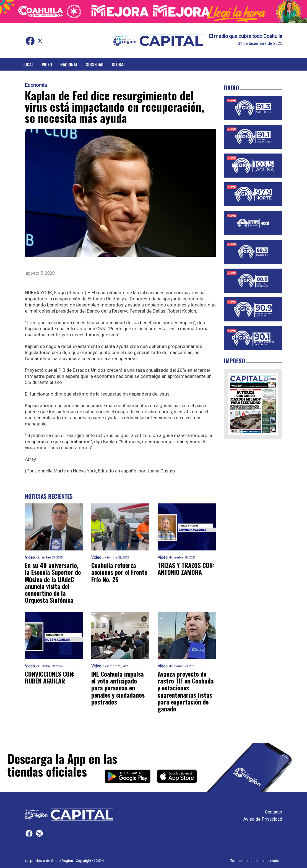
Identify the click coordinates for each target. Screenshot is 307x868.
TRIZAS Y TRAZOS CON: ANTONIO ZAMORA (186, 569)
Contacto (274, 812)
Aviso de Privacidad (263, 819)
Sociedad (95, 64)
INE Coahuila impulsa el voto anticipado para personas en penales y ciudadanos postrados (118, 688)
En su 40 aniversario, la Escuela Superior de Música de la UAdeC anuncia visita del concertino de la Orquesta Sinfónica (53, 583)
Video (47, 64)
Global (119, 64)
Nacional (69, 64)
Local (28, 64)
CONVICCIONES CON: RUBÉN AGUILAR (50, 678)
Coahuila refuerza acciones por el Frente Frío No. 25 (119, 572)
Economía (36, 85)
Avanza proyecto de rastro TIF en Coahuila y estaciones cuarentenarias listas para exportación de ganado (186, 692)
